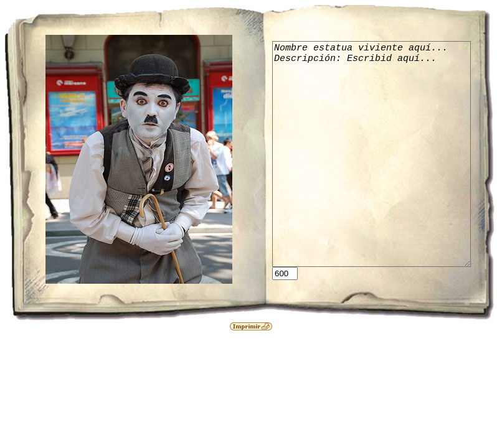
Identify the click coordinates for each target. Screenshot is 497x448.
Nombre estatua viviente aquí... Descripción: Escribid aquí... (381, 154)
